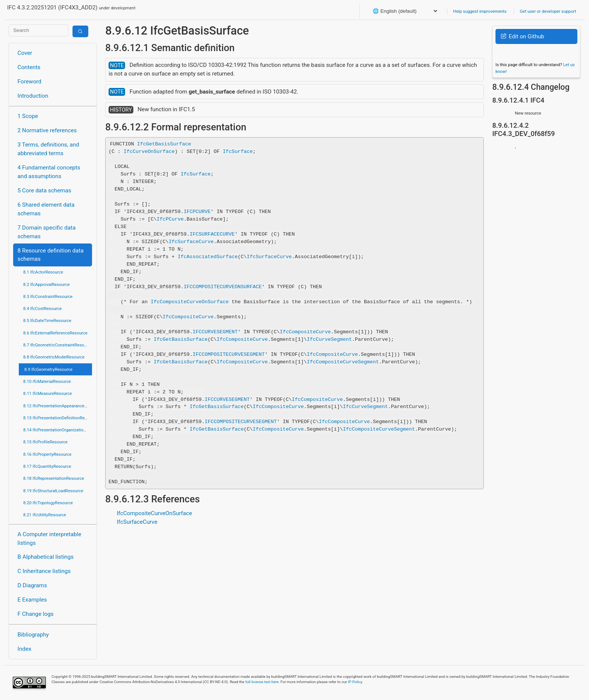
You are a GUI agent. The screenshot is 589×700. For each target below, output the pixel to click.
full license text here (262, 682)
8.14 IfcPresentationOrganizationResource (58, 430)
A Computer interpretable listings (50, 539)
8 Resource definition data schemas (51, 255)
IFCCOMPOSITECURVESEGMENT (229, 354)
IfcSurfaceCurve (191, 242)
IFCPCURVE (197, 212)
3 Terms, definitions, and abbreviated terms (48, 149)
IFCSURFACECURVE (212, 234)
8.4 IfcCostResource (43, 308)
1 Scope (28, 116)
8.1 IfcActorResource (43, 272)
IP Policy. (355, 682)
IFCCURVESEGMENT (215, 332)
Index (25, 649)
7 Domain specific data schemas (47, 232)
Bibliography (33, 635)
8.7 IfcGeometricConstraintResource (58, 345)
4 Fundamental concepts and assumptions (49, 172)
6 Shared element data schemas (46, 209)
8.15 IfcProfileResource (45, 442)
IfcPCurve (170, 219)
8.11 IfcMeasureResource (48, 393)
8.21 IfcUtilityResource (45, 515)
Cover (25, 53)
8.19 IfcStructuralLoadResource (53, 491)
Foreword (30, 82)
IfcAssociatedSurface (208, 257)
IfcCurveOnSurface (149, 151)
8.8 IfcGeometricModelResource (54, 357)
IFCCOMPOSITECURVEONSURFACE (223, 287)
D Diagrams (32, 585)
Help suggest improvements (480, 11)
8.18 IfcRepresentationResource (54, 478)
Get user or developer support (548, 11)
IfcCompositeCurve (188, 317)
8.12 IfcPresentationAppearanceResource (58, 406)
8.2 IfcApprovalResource (47, 284)
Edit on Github (522, 36)
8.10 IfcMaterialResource (47, 381)
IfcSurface (238, 151)
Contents (29, 67)
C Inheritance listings (44, 571)
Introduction (33, 96)
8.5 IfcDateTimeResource (47, 321)
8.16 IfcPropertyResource (48, 454)
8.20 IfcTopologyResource (48, 503)
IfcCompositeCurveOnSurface (190, 302)
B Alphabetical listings (46, 557)
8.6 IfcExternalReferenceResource (55, 333)
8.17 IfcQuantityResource (47, 466)
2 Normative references (47, 130)
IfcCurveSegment (329, 339)
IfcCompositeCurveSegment (343, 361)
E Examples (32, 600)
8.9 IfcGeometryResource (48, 369)
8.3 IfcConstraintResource (48, 296)
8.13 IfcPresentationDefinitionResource (58, 418)
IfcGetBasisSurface (164, 144)
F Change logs (36, 614)
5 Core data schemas (45, 190)
